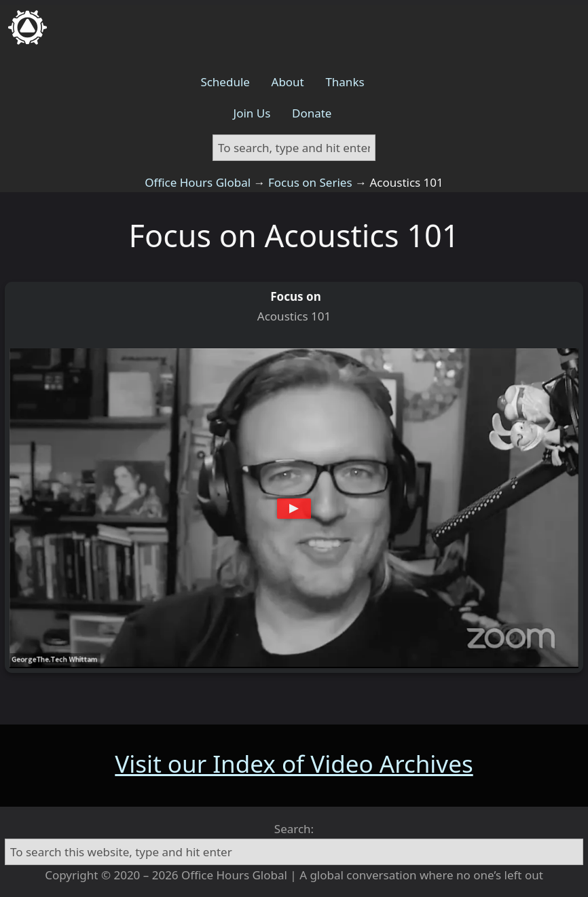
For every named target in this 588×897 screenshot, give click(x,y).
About (288, 82)
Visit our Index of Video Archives (294, 764)
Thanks (345, 82)
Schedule (225, 82)
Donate (312, 113)
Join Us (252, 113)
